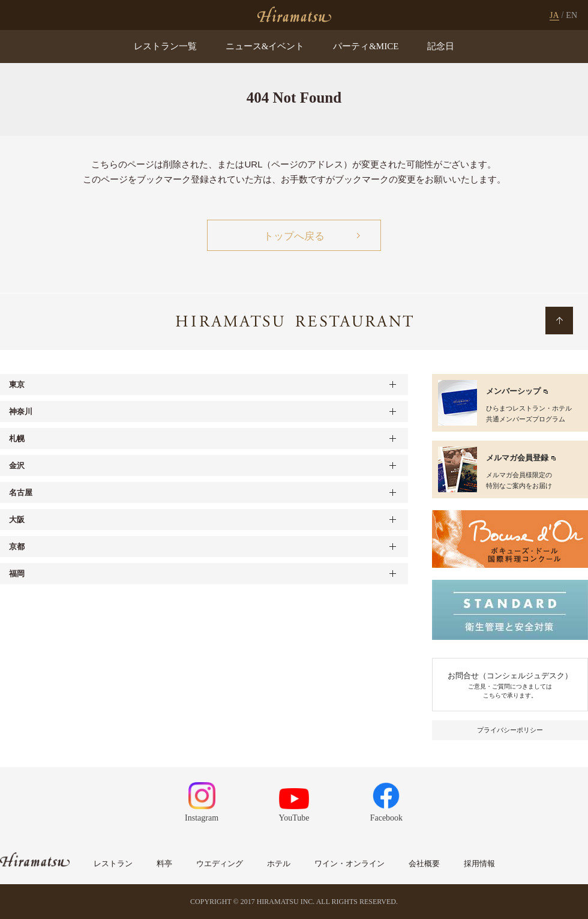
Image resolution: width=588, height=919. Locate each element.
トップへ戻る (294, 236)
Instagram (202, 802)
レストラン (113, 863)
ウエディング (220, 863)
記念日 (441, 47)
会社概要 (424, 863)
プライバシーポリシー (510, 730)
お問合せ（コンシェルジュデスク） (510, 685)
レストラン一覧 (165, 47)
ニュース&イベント (265, 47)
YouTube (294, 805)
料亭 (164, 863)
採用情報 (479, 863)
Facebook (386, 802)
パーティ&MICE (366, 47)
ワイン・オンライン (349, 863)
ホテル (279, 863)
